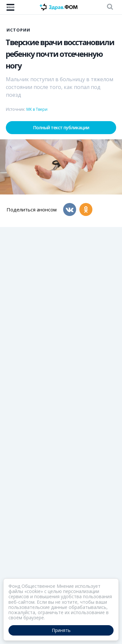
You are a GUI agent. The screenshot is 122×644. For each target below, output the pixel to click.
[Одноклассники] (86, 209)
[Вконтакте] (70, 209)
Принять (61, 630)
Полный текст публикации (61, 127)
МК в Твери (37, 109)
